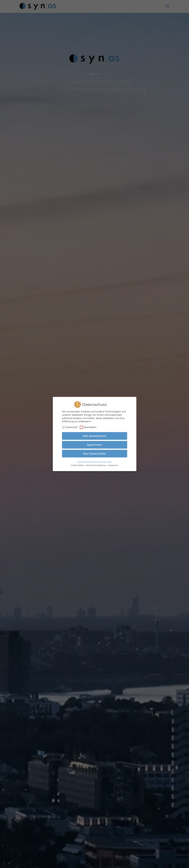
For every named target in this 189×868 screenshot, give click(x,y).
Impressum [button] (113, 464)
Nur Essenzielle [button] (94, 452)
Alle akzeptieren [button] (94, 434)
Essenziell (70, 426)
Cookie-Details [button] (78, 464)
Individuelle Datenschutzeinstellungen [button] (94, 461)
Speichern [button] (95, 443)
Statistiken (88, 426)
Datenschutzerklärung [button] (96, 464)
